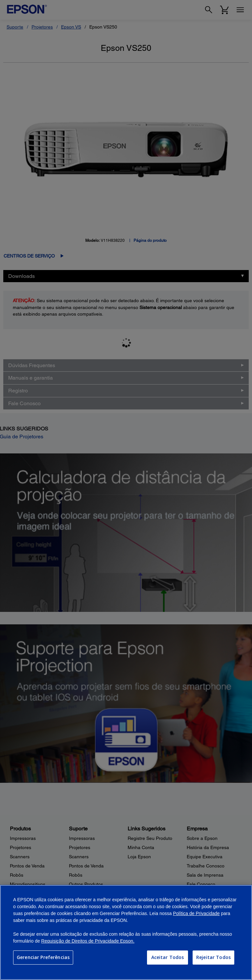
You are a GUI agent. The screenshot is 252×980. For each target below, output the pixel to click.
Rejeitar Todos (213, 957)
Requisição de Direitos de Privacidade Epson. (88, 941)
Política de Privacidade (196, 913)
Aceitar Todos (168, 957)
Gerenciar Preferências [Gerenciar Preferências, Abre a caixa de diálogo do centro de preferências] (43, 957)
